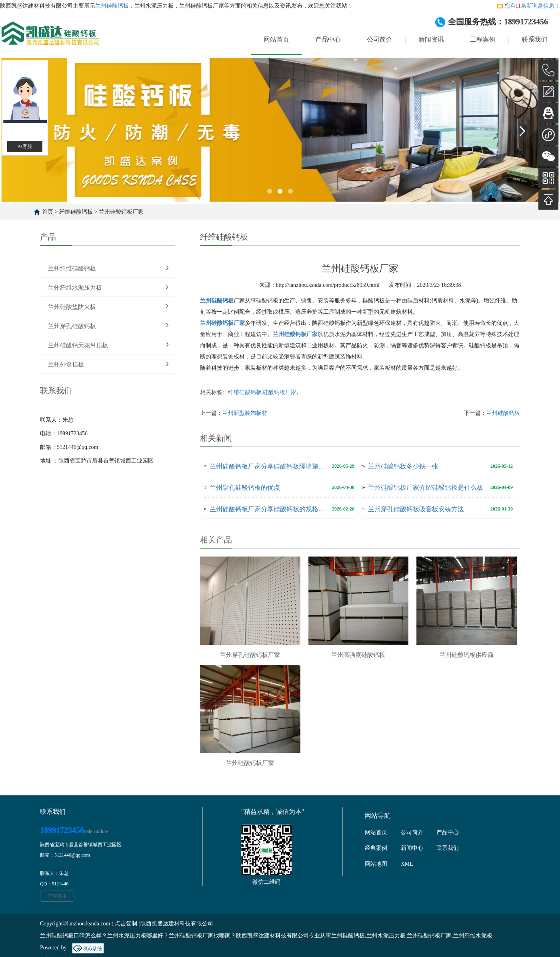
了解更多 (57, 896)
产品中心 (328, 39)
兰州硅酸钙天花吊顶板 (78, 345)
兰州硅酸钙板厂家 (121, 212)
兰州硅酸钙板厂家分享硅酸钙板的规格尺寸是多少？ (269, 509)
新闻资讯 (431, 39)
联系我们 (534, 39)
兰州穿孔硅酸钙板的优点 (245, 488)
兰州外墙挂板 (66, 364)
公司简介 (380, 39)
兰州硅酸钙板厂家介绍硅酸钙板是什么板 (426, 488)
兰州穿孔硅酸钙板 (72, 326)
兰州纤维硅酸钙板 (72, 268)
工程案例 (483, 39)
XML (407, 864)
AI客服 (25, 146)
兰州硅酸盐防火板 (72, 307)
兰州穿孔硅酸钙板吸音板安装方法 (416, 509)
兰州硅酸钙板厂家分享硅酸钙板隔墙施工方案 (269, 466)
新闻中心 (412, 848)
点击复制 (126, 924)
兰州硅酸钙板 (112, 6)
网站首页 (276, 39)
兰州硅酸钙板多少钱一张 (403, 466)
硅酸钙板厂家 (280, 392)
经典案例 (376, 848)
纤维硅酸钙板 (76, 212)
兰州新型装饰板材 (245, 413)
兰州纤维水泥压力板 (75, 288)
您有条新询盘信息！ (528, 6)
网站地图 (376, 864)
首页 (48, 212)
